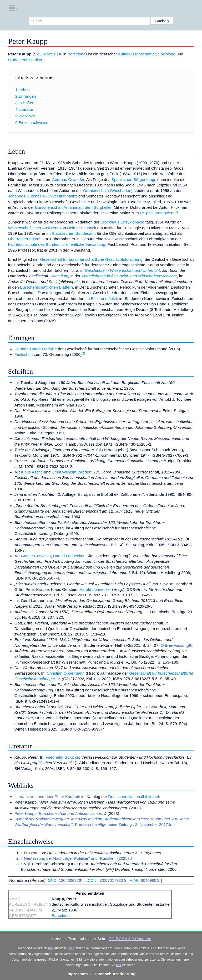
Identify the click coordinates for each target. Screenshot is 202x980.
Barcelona (77, 54)
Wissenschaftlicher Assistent (33, 228)
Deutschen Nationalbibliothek (134, 797)
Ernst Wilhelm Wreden (72, 472)
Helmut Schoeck (82, 228)
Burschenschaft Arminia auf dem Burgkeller (73, 207)
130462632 (69, 880)
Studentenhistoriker (25, 60)
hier (51, 948)
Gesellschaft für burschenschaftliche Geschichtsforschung (91, 259)
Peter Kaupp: (59, 813)
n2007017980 (111, 880)
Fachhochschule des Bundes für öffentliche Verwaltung (57, 244)
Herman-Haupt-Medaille (36, 349)
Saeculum (59, 276)
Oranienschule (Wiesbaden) (108, 191)
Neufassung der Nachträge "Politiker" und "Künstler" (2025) (76, 858)
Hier (71, 948)
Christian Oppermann (65, 673)
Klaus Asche (32, 472)
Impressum (77, 974)
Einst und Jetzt (104, 298)
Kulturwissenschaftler (137, 54)
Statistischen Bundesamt (74, 233)
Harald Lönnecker (69, 556)
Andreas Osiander (68, 179)
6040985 (148, 880)
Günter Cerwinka (36, 556)
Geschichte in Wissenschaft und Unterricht (122, 270)
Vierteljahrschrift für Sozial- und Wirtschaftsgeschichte (129, 276)
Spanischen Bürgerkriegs (134, 179)
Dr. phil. (147, 213)
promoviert (164, 213)
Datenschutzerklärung (115, 974)
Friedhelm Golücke (62, 757)
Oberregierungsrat (24, 239)
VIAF (134, 880)
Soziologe (167, 54)
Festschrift (24, 354)
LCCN (91, 880)
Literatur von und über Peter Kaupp (46, 797)
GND (52, 880)
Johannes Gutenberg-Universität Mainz (42, 196)
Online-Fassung (175, 645)
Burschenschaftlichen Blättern (46, 287)
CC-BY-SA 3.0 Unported (130, 939)
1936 (58, 54)
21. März (44, 54)
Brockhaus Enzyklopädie (122, 222)
